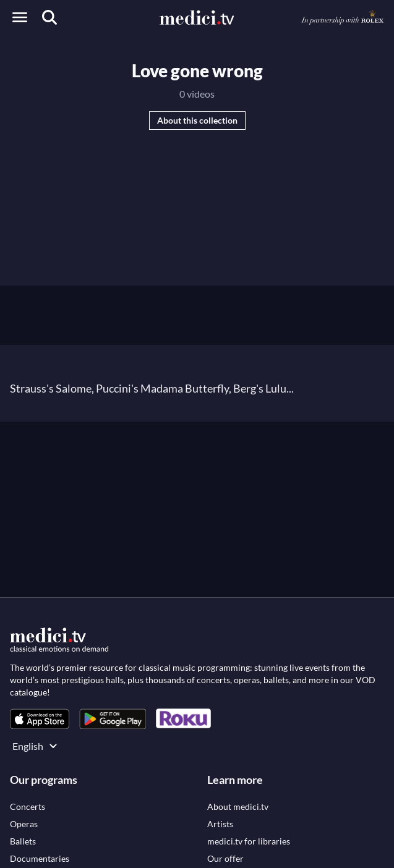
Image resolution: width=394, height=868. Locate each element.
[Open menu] (20, 17)
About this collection (197, 120)
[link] (40, 719)
